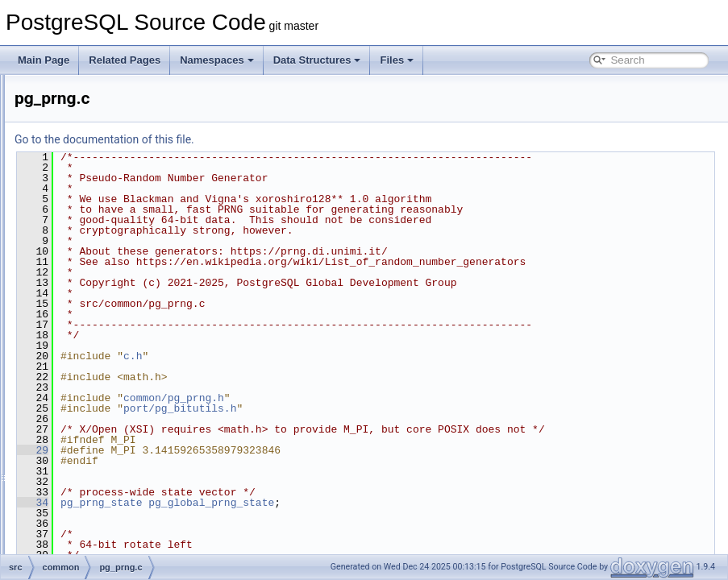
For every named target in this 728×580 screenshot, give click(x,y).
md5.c (92, 198)
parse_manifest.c (116, 251)
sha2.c (93, 517)
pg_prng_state (303, 545)
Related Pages (125, 60)
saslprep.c (101, 446)
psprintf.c (99, 358)
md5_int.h (100, 234)
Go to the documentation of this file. (306, 139)
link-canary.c (106, 163)
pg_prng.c (100, 322)
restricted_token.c (117, 393)
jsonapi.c (98, 110)
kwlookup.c (103, 145)
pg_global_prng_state (413, 545)
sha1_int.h (101, 499)
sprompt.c (100, 553)
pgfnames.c (104, 340)
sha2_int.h (101, 535)
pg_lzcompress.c (115, 304)
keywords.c (103, 127)
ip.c (87, 92)
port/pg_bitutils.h (381, 440)
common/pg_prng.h (375, 429)
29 (234, 492)
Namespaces (217, 60)
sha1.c (93, 482)
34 (234, 545)
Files (397, 60)
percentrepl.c (107, 269)
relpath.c (98, 375)
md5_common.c (113, 216)
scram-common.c (116, 464)
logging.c (98, 180)
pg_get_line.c (108, 287)
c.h (334, 387)
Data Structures (317, 60)
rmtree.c (97, 411)
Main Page (44, 60)
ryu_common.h (111, 429)
